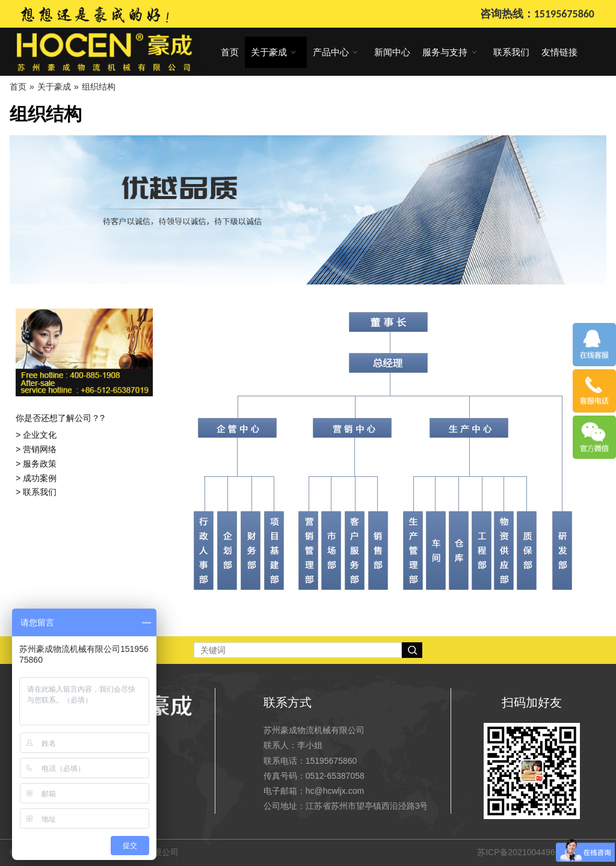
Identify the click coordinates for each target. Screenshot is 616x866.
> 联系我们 (36, 492)
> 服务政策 (36, 464)
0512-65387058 (335, 776)
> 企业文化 (36, 435)
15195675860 (331, 761)
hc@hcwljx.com (335, 791)
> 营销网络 (36, 449)
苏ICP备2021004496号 (520, 852)
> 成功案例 (36, 478)
